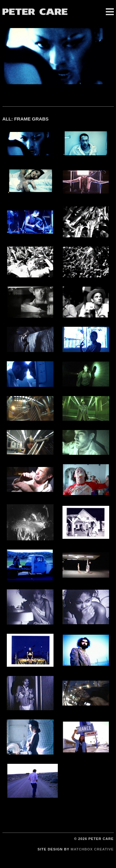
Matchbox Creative (92, 849)
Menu (110, 12)
